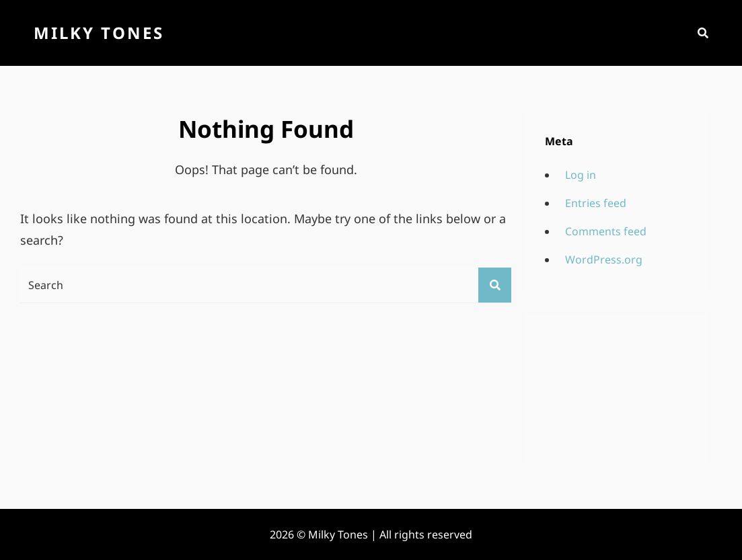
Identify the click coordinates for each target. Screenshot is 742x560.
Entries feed (596, 203)
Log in (581, 175)
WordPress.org (604, 259)
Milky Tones (99, 33)
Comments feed (606, 231)
